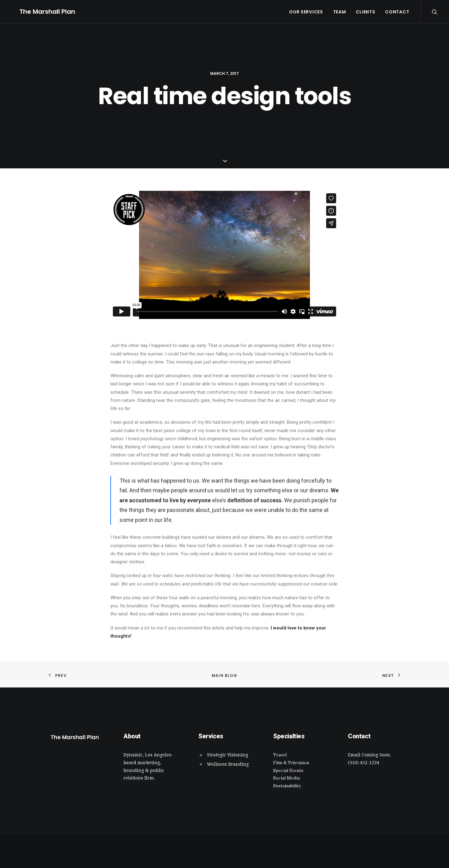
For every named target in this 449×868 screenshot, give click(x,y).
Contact (397, 12)
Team (340, 12)
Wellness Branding (228, 764)
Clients (365, 12)
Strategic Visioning (228, 755)
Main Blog (224, 675)
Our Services (306, 12)
